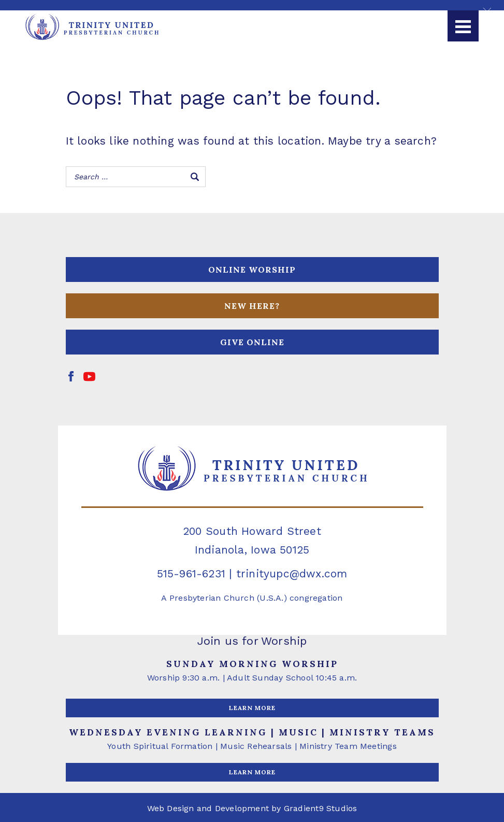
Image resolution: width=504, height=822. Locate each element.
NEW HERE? (252, 306)
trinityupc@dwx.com (292, 573)
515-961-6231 (191, 573)
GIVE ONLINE (252, 342)
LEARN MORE (252, 708)
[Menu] (463, 26)
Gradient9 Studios (321, 808)
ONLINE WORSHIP (252, 270)
